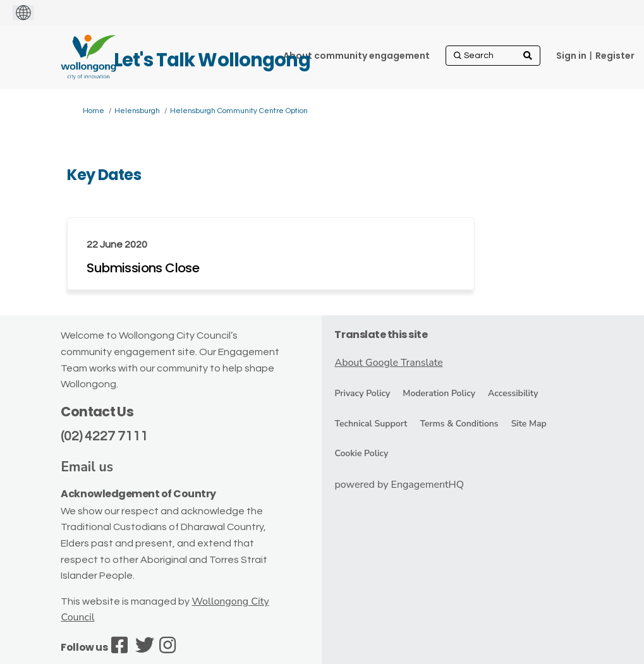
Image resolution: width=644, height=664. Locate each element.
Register (615, 56)
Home (94, 111)
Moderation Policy (439, 393)
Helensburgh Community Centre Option (239, 111)
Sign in (571, 56)
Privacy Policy (362, 393)
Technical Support (371, 424)
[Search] (493, 56)
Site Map (529, 424)
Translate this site (381, 335)
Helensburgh (137, 111)
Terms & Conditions (459, 424)
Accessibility (513, 393)
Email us (87, 467)
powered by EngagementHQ (399, 485)
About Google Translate (388, 363)
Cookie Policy (361, 453)
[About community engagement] (356, 56)
